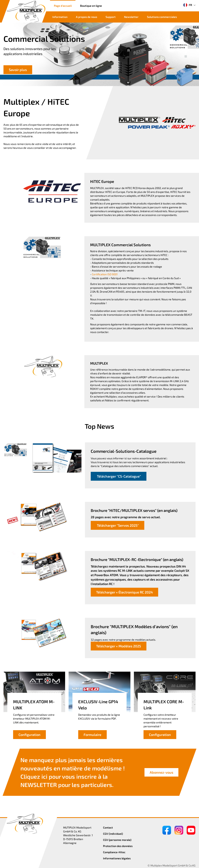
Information (60, 17)
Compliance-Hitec (114, 852)
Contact (108, 827)
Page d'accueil (63, 6)
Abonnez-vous (161, 772)
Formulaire (92, 735)
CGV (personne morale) (117, 840)
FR (188, 5)
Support (111, 17)
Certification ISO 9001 (105, 274)
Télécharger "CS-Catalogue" (119, 476)
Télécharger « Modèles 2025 (119, 646)
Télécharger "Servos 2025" (118, 525)
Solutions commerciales (162, 17)
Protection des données (118, 846)
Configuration (29, 735)
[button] (186, 52)
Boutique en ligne (91, 6)
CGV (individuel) (113, 834)
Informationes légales (117, 858)
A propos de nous (86, 17)
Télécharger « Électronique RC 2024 (124, 592)
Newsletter (131, 17)
